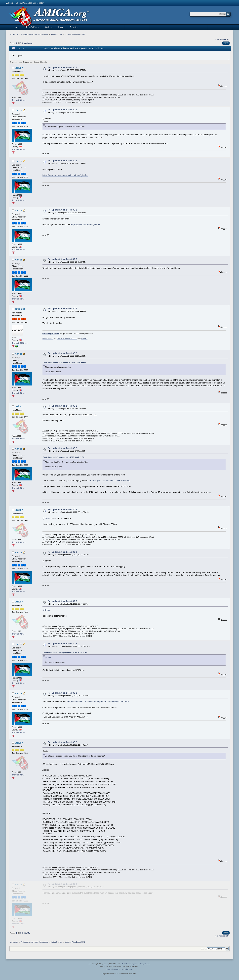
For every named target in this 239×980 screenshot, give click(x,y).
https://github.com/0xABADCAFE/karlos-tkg (110, 481)
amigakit (20, 309)
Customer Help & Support (67, 338)
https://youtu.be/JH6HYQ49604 (86, 225)
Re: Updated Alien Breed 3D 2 (62, 67)
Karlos (19, 110)
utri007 (19, 68)
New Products (48, 338)
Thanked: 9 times (19, 100)
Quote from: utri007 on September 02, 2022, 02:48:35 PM (65, 653)
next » (227, 39)
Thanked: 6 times (19, 149)
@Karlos (46, 518)
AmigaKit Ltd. (145, 964)
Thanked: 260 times (20, 343)
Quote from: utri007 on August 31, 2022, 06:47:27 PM (64, 457)
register (40, 3)
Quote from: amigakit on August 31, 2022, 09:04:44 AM (64, 362)
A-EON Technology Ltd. (129, 964)
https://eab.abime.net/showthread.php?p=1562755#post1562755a (98, 702)
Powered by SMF (112, 969)
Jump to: (204, 949)
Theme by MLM (126, 969)
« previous (219, 39)
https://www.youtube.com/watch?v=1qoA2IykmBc (65, 175)
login (31, 3)
